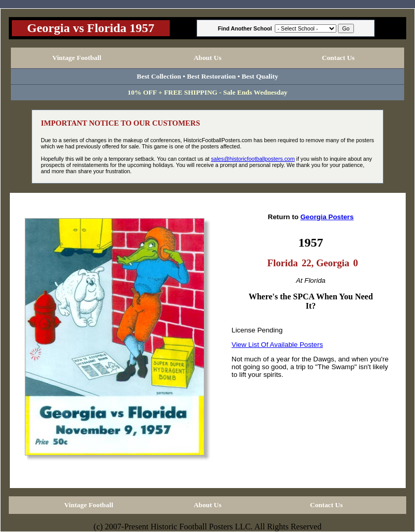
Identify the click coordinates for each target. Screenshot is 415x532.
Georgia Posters (327, 217)
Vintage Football (77, 58)
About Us (207, 58)
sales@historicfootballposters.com (253, 159)
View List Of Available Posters (278, 345)
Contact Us (338, 58)
